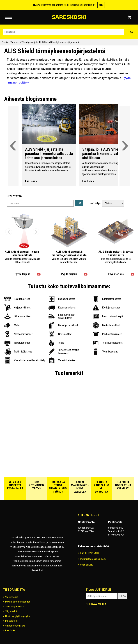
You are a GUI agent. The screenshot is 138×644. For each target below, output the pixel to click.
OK (101, 5)
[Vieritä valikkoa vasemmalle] (13, 146)
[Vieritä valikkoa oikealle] (125, 146)
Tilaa (122, 596)
